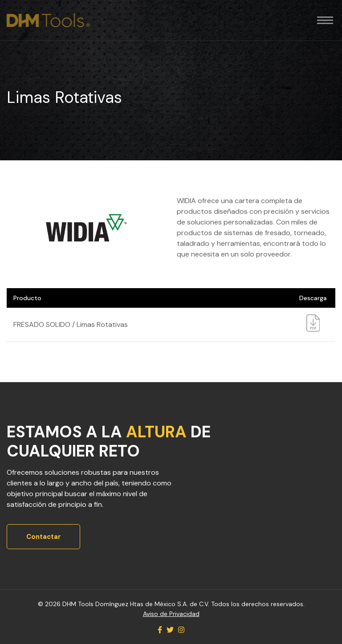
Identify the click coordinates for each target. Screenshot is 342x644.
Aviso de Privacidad (171, 614)
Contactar (44, 537)
